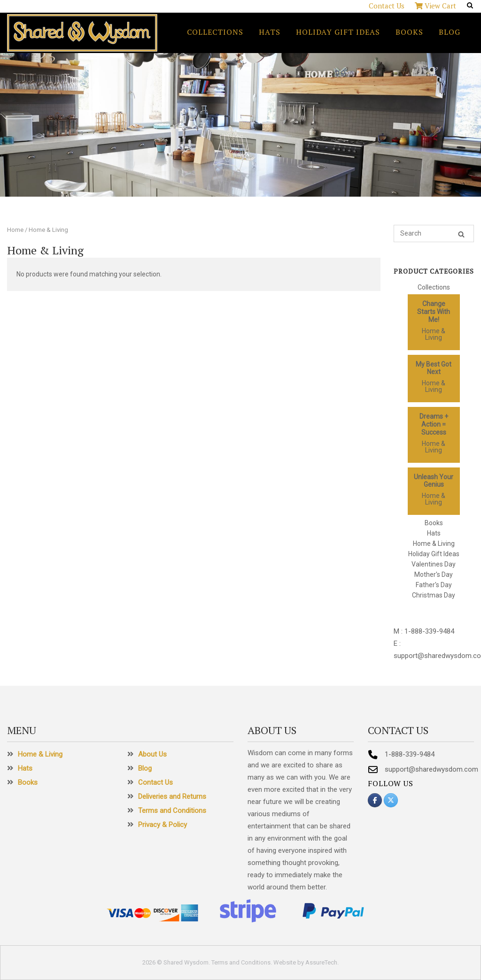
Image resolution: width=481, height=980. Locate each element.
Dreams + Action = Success (434, 424)
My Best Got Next (434, 368)
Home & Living (434, 334)
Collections (215, 32)
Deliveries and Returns (172, 796)
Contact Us (387, 6)
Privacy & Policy (163, 825)
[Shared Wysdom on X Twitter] (391, 800)
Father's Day (434, 585)
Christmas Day (434, 595)
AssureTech (321, 962)
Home (15, 230)
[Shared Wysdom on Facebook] (375, 800)
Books (409, 32)
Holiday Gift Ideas (338, 32)
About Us (152, 754)
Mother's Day (434, 574)
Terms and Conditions (172, 811)
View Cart (435, 6)
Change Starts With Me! (434, 312)
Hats (270, 32)
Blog (450, 32)
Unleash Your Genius (434, 481)
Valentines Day (434, 564)
